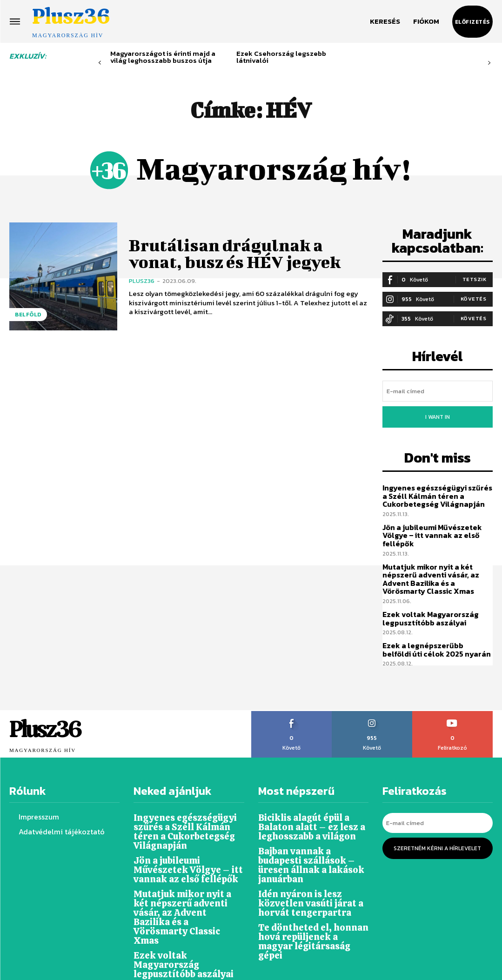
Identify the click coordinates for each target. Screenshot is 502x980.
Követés (474, 297)
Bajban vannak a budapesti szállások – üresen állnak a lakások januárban (313, 839)
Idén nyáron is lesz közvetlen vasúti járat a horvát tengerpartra (305, 870)
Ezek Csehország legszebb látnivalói (281, 57)
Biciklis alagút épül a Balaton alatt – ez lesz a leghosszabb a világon (306, 809)
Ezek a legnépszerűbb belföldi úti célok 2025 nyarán (434, 636)
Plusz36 (142, 279)
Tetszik (475, 277)
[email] (438, 388)
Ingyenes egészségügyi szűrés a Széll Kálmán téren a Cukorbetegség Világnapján (436, 488)
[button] (385, 21)
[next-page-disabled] (489, 63)
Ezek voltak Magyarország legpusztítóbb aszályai (427, 605)
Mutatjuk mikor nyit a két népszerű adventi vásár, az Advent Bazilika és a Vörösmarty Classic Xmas (437, 567)
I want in (438, 412)
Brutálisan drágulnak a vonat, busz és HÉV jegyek (242, 253)
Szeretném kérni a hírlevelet (437, 830)
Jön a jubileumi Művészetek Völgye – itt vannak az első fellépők (429, 526)
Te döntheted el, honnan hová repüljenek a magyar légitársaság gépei (309, 901)
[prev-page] (100, 63)
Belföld (28, 315)
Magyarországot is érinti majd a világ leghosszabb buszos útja (163, 57)
